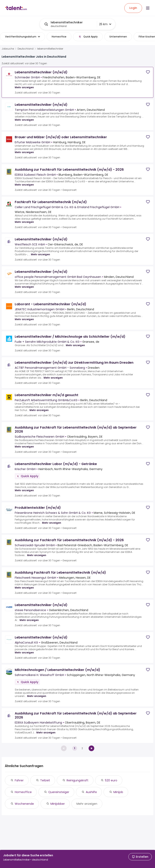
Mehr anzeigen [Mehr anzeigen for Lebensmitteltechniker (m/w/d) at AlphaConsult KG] (24, 653)
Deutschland (26, 49)
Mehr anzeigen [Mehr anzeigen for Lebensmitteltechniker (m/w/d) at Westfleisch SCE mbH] (40, 254)
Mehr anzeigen (87, 804)
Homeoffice (23, 792)
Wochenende (24, 804)
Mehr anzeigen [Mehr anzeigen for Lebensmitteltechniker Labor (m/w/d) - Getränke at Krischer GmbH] (24, 490)
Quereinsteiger (59, 792)
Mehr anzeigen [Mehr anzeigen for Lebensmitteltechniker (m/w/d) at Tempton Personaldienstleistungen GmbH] (24, 120)
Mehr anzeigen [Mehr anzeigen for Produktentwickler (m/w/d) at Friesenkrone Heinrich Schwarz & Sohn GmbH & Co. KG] (52, 523)
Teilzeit (45, 780)
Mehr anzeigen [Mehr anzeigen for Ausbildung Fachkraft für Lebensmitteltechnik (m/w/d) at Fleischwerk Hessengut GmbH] (24, 588)
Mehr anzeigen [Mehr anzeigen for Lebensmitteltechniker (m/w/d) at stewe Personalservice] (29, 620)
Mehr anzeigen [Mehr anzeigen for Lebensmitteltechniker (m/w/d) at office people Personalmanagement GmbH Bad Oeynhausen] (24, 287)
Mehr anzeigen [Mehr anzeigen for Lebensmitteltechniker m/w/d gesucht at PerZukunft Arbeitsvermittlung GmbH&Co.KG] (39, 410)
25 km (105, 24)
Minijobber (58, 804)
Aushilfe (91, 792)
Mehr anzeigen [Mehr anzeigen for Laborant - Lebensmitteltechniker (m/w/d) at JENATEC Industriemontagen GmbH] (24, 319)
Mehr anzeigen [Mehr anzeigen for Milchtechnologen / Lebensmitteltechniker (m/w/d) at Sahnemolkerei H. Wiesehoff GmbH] (37, 696)
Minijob (118, 792)
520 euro (111, 780)
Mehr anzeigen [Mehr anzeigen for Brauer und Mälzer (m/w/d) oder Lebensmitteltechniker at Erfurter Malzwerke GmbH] (24, 152)
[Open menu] (148, 8)
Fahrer (19, 780)
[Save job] (148, 72)
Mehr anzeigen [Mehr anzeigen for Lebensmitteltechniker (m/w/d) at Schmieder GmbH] (24, 87)
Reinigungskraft (77, 780)
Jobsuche (8, 49)
